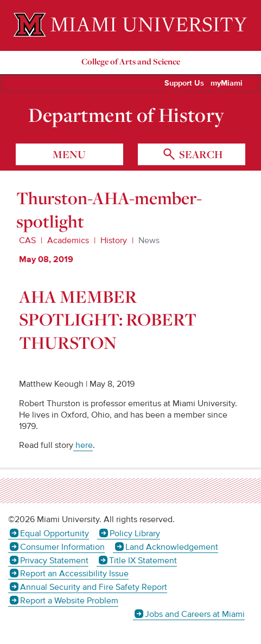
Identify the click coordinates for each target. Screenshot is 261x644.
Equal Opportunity (55, 534)
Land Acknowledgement (172, 547)
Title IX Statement (143, 561)
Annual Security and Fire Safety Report (94, 587)
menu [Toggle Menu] (69, 154)
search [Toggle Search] (200, 154)
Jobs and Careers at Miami (195, 614)
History (114, 240)
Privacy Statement (54, 561)
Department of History (126, 115)
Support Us (184, 83)
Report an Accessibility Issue (74, 574)
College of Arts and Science (131, 61)
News (149, 240)
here (83, 445)
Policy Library (135, 534)
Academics (68, 240)
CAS (27, 240)
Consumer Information (62, 547)
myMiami (227, 83)
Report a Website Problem (69, 601)
